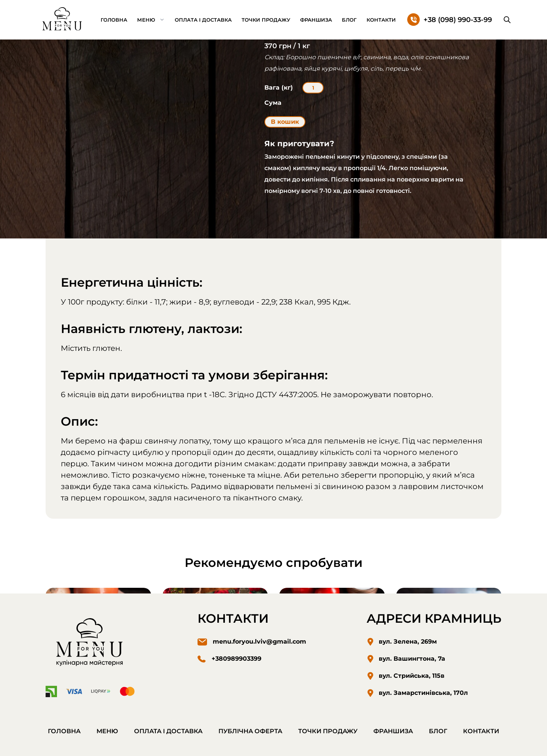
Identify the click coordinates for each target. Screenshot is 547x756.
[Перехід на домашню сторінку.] (63, 19)
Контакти (381, 20)
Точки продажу (266, 20)
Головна (114, 20)
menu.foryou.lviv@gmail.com (259, 642)
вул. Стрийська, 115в (412, 676)
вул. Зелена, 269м (408, 642)
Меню (146, 20)
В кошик (285, 122)
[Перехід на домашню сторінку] (91, 643)
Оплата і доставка (203, 20)
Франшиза (316, 20)
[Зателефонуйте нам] (450, 20)
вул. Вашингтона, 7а (412, 659)
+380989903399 (236, 659)
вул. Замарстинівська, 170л (423, 693)
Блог (349, 20)
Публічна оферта (250, 731)
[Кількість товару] (313, 88)
